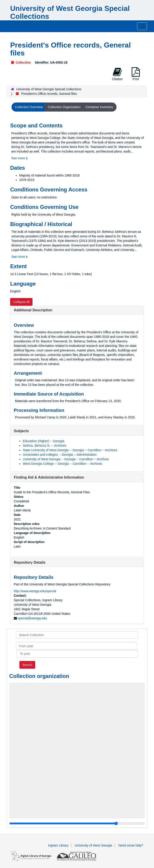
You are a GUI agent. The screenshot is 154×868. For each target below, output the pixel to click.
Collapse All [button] (21, 302)
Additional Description (33, 310)
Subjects (21, 431)
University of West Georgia (93, 845)
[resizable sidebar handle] (77, 823)
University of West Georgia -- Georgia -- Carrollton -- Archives (66, 459)
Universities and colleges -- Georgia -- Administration (60, 455)
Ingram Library (58, 845)
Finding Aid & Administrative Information (49, 477)
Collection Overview (29, 107)
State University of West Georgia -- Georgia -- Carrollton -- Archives (70, 450)
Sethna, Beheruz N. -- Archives (44, 446)
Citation (117, 74)
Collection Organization (64, 107)
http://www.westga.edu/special (35, 591)
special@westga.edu (32, 618)
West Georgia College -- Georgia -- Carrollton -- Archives (62, 464)
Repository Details (30, 562)
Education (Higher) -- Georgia (44, 441)
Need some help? (131, 845)
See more (20, 158)
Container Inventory (99, 107)
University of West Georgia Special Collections (70, 12)
